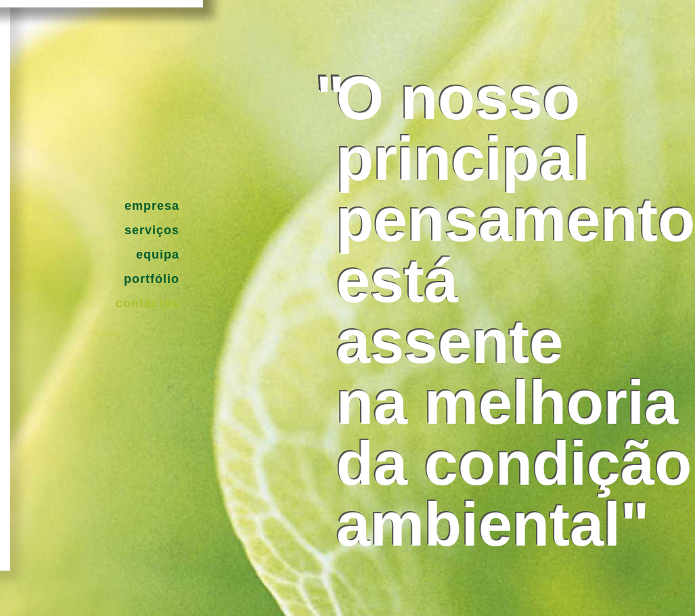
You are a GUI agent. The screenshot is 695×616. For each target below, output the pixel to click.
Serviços (152, 230)
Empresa (152, 206)
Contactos (148, 303)
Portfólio (152, 279)
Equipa (158, 255)
